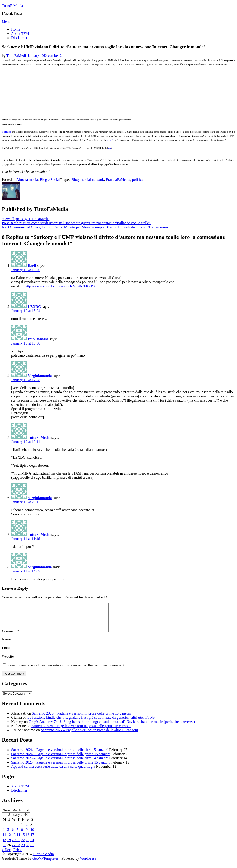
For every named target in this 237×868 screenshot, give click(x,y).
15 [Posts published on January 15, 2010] (23, 840)
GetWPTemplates (46, 864)
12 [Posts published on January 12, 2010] (9, 840)
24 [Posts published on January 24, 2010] (32, 845)
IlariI (32, 266)
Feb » (18, 855)
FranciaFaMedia (118, 180)
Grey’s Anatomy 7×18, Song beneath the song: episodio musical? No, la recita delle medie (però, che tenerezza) (112, 727)
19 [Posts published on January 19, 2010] (9, 845)
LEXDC (34, 307)
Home (16, 29)
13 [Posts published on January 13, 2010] (14, 840)
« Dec (6, 855)
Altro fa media (27, 180)
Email (6, 653)
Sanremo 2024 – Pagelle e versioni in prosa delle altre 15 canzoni (89, 736)
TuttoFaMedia (12, 6)
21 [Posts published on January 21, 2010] (18, 845)
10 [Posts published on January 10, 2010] (32, 835)
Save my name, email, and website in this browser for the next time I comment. (66, 671)
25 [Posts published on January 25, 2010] (4, 850)
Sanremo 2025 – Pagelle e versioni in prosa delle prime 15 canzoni (61, 768)
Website (8, 662)
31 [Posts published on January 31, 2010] (32, 850)
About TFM (20, 34)
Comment (11, 637)
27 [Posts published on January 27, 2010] (14, 850)
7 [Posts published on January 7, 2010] (17, 835)
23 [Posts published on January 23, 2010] (28, 845)
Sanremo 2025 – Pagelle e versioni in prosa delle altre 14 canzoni (60, 764)
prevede (110, 140)
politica (138, 180)
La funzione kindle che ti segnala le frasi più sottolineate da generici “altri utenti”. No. (91, 723)
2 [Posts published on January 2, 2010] (27, 830)
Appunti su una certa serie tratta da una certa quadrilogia (53, 772)
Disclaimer (19, 38)
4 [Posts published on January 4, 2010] (3, 835)
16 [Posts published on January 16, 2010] (28, 840)
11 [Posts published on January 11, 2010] (4, 840)
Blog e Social (50, 180)
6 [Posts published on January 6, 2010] (13, 835)
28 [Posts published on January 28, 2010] (18, 850)
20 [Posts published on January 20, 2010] (14, 845)
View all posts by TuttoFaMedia (26, 219)
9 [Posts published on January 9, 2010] (27, 835)
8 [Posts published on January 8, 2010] (22, 835)
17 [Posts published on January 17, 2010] (32, 840)
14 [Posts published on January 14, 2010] (18, 840)
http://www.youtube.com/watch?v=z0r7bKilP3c (61, 286)
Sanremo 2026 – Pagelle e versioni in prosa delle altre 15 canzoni (60, 755)
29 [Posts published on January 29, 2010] (23, 850)
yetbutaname (38, 339)
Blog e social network (88, 180)
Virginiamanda (40, 376)
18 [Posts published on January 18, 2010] (4, 845)
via (109, 148)
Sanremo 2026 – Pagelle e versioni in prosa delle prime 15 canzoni (82, 719)
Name (6, 645)
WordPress (88, 864)
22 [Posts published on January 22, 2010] (23, 845)
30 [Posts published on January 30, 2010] (28, 850)
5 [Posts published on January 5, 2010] (8, 835)
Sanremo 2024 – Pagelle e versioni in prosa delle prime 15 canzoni (81, 731)
